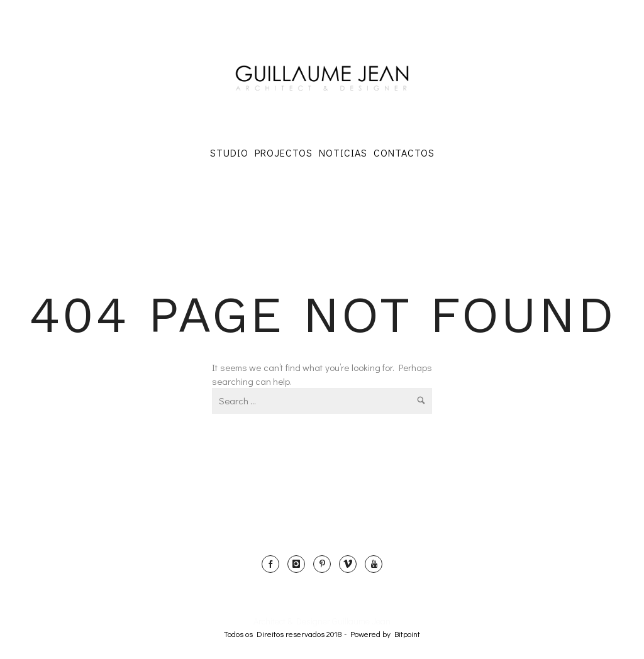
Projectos (284, 152)
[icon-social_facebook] (274, 564)
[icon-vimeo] (351, 564)
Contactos (404, 152)
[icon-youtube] (374, 564)
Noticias (343, 152)
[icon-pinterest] (325, 564)
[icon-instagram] (299, 564)
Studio (229, 152)
